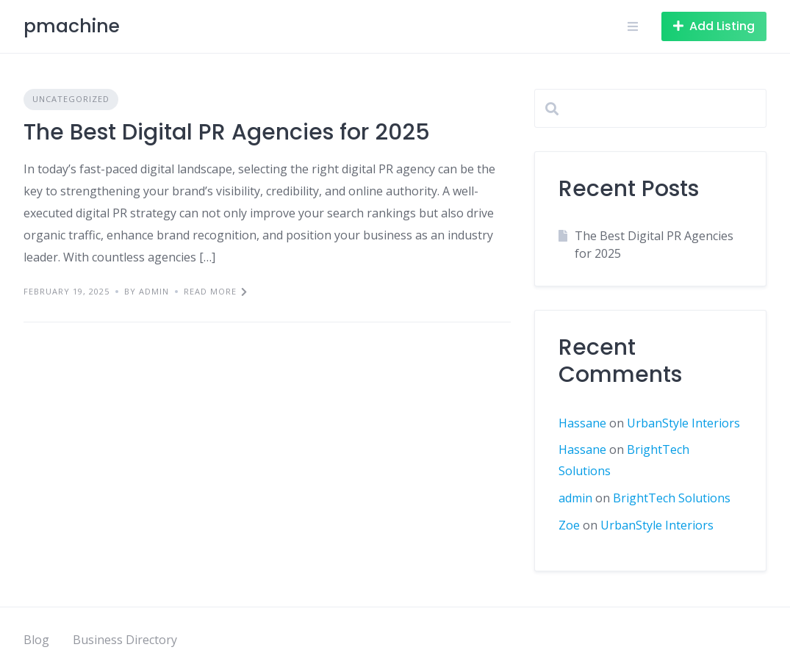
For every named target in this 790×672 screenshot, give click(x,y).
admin (575, 498)
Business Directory (125, 640)
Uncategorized (71, 99)
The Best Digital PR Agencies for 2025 (227, 132)
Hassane (582, 423)
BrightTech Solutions (672, 498)
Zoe (569, 525)
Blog (36, 640)
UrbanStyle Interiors (683, 423)
